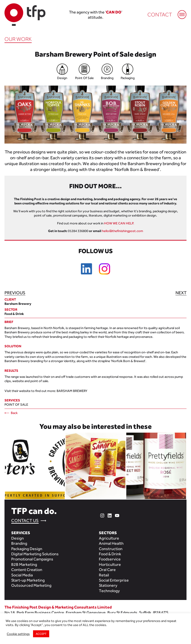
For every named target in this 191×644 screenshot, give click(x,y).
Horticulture (110, 564)
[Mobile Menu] (180, 12)
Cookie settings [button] (18, 634)
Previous (15, 293)
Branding (19, 543)
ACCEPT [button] (41, 634)
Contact (160, 14)
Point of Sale (16, 404)
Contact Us (25, 520)
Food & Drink (110, 554)
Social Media (22, 575)
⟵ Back (11, 413)
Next (181, 293)
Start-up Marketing (28, 580)
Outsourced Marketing (31, 585)
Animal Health (111, 543)
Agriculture (109, 538)
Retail (104, 575)
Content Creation (27, 570)
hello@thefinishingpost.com (123, 231)
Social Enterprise (114, 580)
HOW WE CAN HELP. (119, 223)
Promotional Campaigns (32, 559)
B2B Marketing (24, 564)
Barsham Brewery (72, 391)
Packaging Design (27, 549)
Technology (109, 591)
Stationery (108, 585)
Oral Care (107, 570)
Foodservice (110, 559)
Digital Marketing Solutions (35, 554)
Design (18, 538)
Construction (111, 549)
